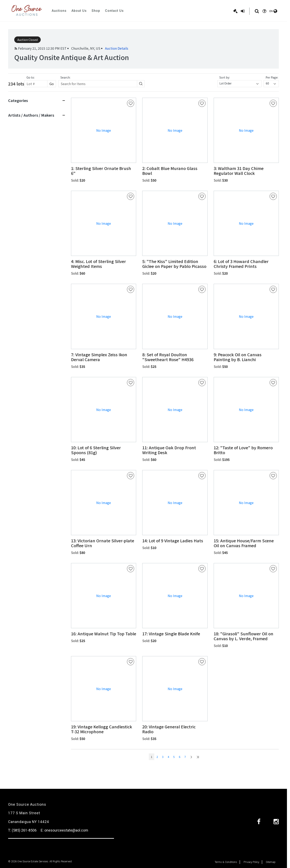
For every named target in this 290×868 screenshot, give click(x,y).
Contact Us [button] (114, 11)
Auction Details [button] (117, 48)
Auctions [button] (59, 11)
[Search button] (141, 84)
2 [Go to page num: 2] (157, 757)
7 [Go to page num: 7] (185, 757)
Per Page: (272, 77)
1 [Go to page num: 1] (152, 757)
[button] (104, 171)
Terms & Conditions (226, 862)
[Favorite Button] (131, 103)
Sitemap (271, 862)
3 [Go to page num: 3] (163, 757)
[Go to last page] (198, 757)
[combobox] (239, 84)
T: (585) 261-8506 (22, 830)
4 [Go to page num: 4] (168, 757)
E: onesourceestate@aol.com (64, 830)
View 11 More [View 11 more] (17, 236)
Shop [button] (96, 11)
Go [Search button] (52, 84)
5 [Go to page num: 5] (174, 757)
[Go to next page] (191, 757)
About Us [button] (79, 11)
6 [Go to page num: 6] (180, 757)
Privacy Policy (251, 862)
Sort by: (225, 77)
